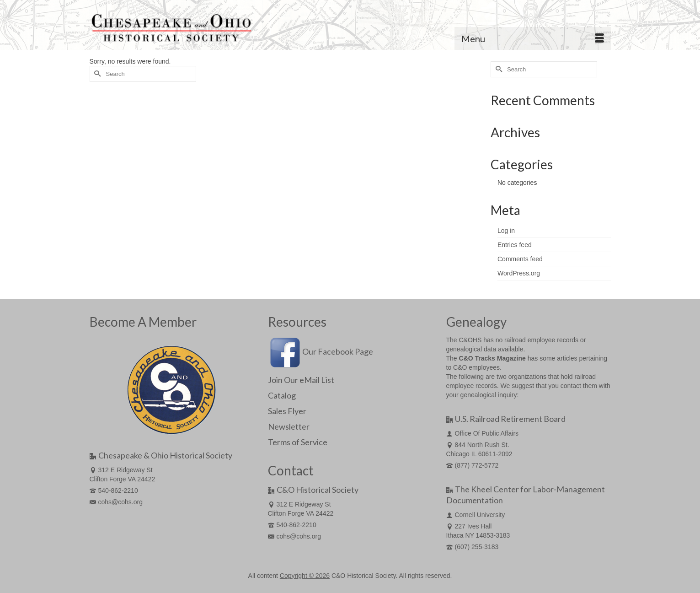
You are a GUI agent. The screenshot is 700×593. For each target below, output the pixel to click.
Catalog (282, 395)
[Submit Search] (96, 74)
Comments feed (520, 259)
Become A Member (143, 322)
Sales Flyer (287, 411)
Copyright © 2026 (305, 576)
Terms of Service (298, 442)
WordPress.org (519, 273)
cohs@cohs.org (116, 502)
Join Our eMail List (301, 380)
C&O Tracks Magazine (492, 358)
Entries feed (515, 245)
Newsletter (289, 426)
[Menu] (533, 38)
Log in (506, 231)
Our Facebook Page (321, 351)
